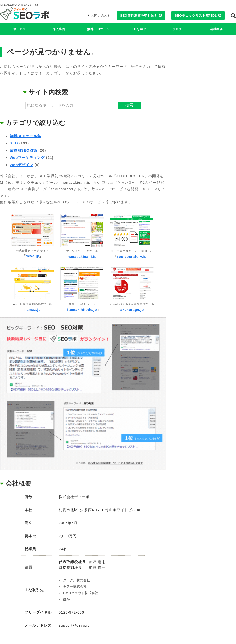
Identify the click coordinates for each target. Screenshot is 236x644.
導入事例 (59, 29)
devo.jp (33, 256)
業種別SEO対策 (23, 150)
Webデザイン (21, 165)
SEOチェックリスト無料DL (196, 16)
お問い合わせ (101, 16)
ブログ (177, 29)
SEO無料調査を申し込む (139, 16)
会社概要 (216, 29)
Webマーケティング (27, 158)
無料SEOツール (98, 29)
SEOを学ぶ (138, 29)
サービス (20, 29)
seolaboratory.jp (132, 257)
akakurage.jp (132, 310)
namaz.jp (33, 310)
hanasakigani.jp (82, 257)
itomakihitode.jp (82, 310)
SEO (14, 143)
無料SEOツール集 (25, 136)
